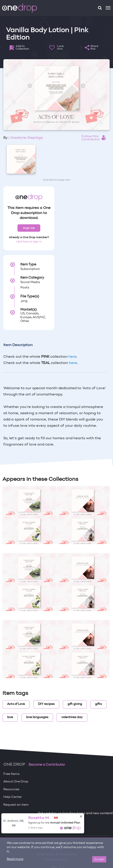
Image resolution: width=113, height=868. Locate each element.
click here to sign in (29, 242)
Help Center (13, 797)
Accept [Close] (99, 859)
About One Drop (16, 782)
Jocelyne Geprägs (27, 138)
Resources (11, 789)
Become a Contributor (47, 765)
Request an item (16, 805)
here (72, 357)
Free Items (12, 774)
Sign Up (29, 228)
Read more (15, 859)
